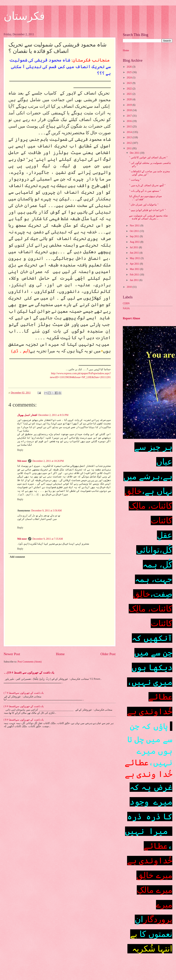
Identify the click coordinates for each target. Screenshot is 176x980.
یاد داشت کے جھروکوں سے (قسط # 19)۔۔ (29, 673)
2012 (130, 143)
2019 (130, 105)
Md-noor (22, 461)
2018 (130, 110)
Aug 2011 (135, 242)
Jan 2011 (135, 280)
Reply (20, 450)
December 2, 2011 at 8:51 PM (53, 415)
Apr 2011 (135, 264)
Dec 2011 (135, 153)
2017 (130, 116)
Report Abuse (132, 318)
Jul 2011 (134, 247)
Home (60, 654)
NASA (126, 308)
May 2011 (135, 258)
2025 (130, 72)
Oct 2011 (135, 231)
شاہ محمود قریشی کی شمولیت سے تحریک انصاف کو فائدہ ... (148, 217)
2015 (130, 127)
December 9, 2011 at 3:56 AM (47, 511)
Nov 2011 (135, 226)
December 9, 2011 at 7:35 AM (48, 539)
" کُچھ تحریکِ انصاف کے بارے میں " (147, 185)
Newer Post (12, 654)
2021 (130, 94)
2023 (130, 83)
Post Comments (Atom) (30, 662)
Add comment (17, 557)
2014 (130, 132)
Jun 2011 (135, 253)
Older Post (108, 654)
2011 (130, 148)
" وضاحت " (135, 180)
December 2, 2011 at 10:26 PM (48, 461)
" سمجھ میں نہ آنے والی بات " (145, 191)
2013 (130, 137)
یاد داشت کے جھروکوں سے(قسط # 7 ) (24, 693)
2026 (130, 67)
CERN (126, 303)
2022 (130, 89)
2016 (130, 121)
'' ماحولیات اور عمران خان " (144, 205)
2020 (130, 99)
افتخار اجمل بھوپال (27, 415)
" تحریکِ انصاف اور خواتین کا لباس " (148, 157)
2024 (130, 78)
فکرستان (24, 16)
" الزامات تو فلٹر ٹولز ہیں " (147, 210)
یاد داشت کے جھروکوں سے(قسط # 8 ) (24, 720)
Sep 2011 (135, 236)
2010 (130, 287)
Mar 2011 (135, 269)
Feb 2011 (135, 275)
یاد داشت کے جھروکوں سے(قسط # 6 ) (24, 706)
